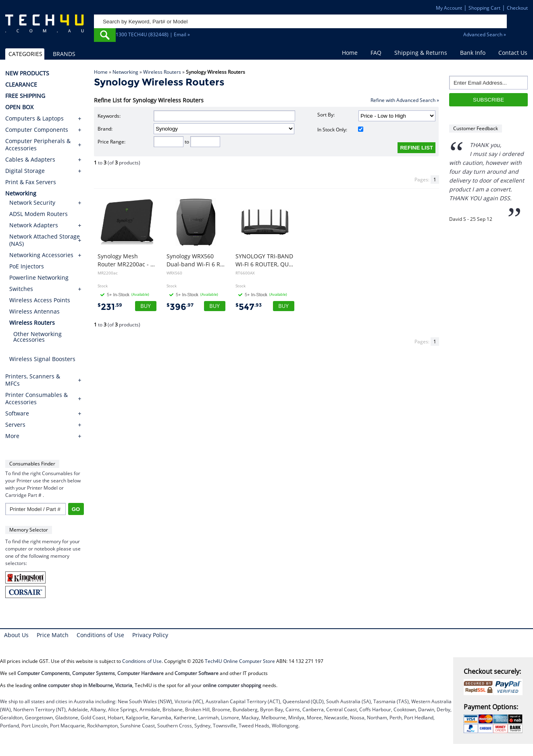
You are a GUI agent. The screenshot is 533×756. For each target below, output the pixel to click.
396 (180, 307)
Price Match (53, 635)
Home (350, 53)
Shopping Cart (484, 8)
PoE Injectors (27, 266)
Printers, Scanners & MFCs (33, 380)
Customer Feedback (476, 128)
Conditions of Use (100, 635)
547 (249, 307)
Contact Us (513, 53)
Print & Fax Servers (31, 182)
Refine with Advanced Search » (405, 100)
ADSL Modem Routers (39, 214)
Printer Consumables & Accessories (36, 399)
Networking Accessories (41, 255)
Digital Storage (25, 171)
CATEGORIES (25, 54)
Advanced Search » (485, 34)
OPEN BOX (19, 107)
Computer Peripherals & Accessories (38, 145)
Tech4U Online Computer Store (240, 661)
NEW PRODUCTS (27, 73)
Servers (15, 425)
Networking (125, 72)
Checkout (517, 8)
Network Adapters (34, 225)
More (12, 436)
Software (17, 413)
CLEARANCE (21, 85)
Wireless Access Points (40, 300)
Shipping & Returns (421, 53)
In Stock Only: (340, 130)
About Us (16, 635)
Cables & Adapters (30, 160)
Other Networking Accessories (37, 337)
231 (110, 307)
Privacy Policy (150, 635)
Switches (21, 289)
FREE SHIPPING (25, 96)
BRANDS (64, 54)
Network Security (32, 202)
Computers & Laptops (34, 118)
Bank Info (473, 53)
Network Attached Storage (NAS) (45, 240)
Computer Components (37, 130)
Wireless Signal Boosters (42, 359)
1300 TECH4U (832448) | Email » (153, 34)
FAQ (376, 53)
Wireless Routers (162, 72)
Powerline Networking (39, 277)
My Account (449, 8)
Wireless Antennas (34, 311)
